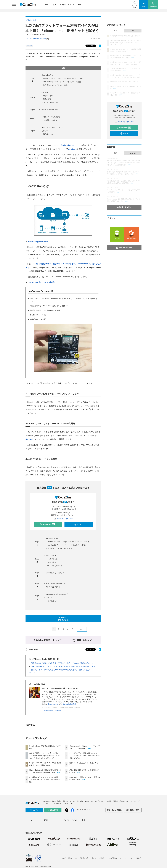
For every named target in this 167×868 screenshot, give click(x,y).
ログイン (78, 524)
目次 (80, 68)
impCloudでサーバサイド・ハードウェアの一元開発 (62, 82)
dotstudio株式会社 (69, 704)
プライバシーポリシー (127, 858)
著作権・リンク (73, 858)
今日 (116, 31)
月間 (133, 31)
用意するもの (48, 96)
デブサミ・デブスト (67, 5)
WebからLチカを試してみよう (53, 127)
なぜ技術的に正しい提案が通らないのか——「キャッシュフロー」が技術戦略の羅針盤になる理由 (84, 756)
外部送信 (139, 858)
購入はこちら (48, 134)
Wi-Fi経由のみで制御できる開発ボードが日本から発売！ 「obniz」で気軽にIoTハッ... (62, 663)
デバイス (29, 46)
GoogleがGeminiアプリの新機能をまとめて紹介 (125, 36)
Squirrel (29, 439)
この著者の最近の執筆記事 (52, 711)
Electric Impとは (47, 75)
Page (32, 97)
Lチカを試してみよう (49, 120)
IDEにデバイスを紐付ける (51, 117)
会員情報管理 (84, 858)
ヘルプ (63, 858)
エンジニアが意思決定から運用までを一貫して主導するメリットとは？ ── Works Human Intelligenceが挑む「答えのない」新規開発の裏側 (124, 163)
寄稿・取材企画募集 (114, 810)
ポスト (90, 46)
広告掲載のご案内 (133, 810)
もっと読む (33, 672)
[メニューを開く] (14, 5)
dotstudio (72, 149)
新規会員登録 (47, 524)
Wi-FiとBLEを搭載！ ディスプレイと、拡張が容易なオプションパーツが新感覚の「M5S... (63, 666)
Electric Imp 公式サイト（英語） (42, 282)
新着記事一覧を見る (124, 207)
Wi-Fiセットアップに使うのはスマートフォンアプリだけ (64, 78)
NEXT (82, 629)
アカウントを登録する (50, 102)
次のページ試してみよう (63, 619)
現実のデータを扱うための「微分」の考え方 (124, 82)
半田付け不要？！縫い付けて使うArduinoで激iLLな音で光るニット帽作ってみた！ (61, 670)
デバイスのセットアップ (50, 110)
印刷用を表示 (32, 649)
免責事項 (93, 858)
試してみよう (46, 92)
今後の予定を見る (124, 247)
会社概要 (101, 858)
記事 (55, 5)
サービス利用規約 (112, 858)
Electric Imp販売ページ (38, 242)
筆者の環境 (47, 99)
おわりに (45, 131)
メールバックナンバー (63, 519)
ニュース (46, 5)
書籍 (79, 5)
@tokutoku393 (67, 145)
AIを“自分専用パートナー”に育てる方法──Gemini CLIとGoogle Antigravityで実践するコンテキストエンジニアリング (45, 756)
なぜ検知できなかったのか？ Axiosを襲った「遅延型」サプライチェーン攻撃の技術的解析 (45, 780)
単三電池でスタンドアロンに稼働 (55, 85)
